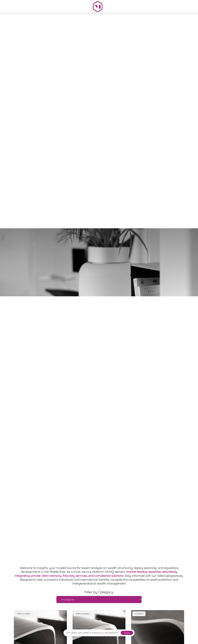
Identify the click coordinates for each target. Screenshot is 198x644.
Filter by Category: (99, 592)
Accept (127, 633)
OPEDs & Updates (24, 614)
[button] (152, 6)
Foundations (139, 614)
